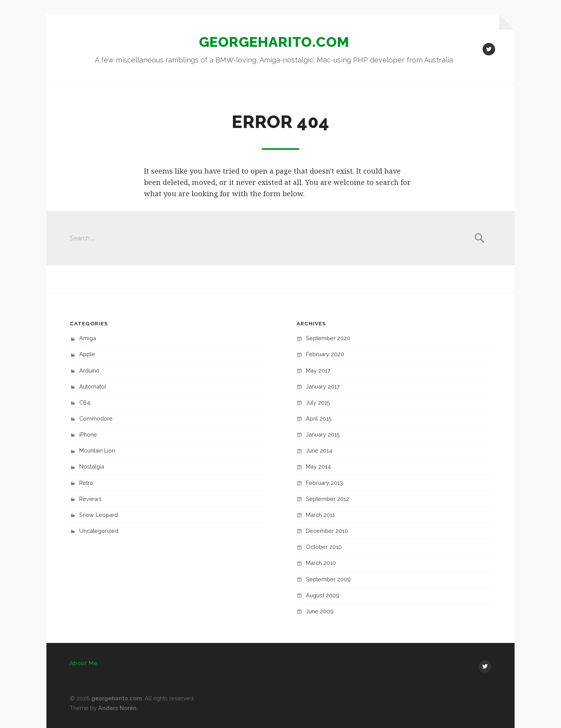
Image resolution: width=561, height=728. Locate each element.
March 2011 (320, 515)
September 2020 (328, 338)
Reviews (91, 499)
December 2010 (327, 531)
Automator (93, 386)
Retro (86, 483)
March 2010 (321, 563)
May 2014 (318, 466)
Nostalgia (92, 466)
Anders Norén (117, 708)
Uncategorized (99, 531)
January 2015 (323, 434)
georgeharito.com (274, 42)
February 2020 (325, 354)
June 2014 (319, 450)
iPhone (88, 434)
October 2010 (324, 547)
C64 (85, 402)
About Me (83, 663)
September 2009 (328, 579)
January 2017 (323, 386)
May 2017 (318, 370)
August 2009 (323, 595)
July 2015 (318, 402)
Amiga (88, 338)
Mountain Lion (97, 450)
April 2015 (319, 418)
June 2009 (320, 611)
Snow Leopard (99, 515)
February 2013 (324, 483)
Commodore (96, 418)
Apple (87, 354)
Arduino (89, 370)
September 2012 (328, 499)
